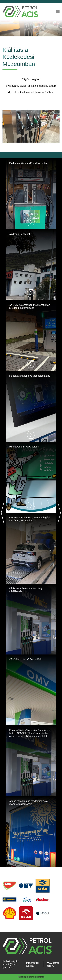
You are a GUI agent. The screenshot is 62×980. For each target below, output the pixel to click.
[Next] (59, 513)
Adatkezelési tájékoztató (31, 977)
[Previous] (3, 513)
